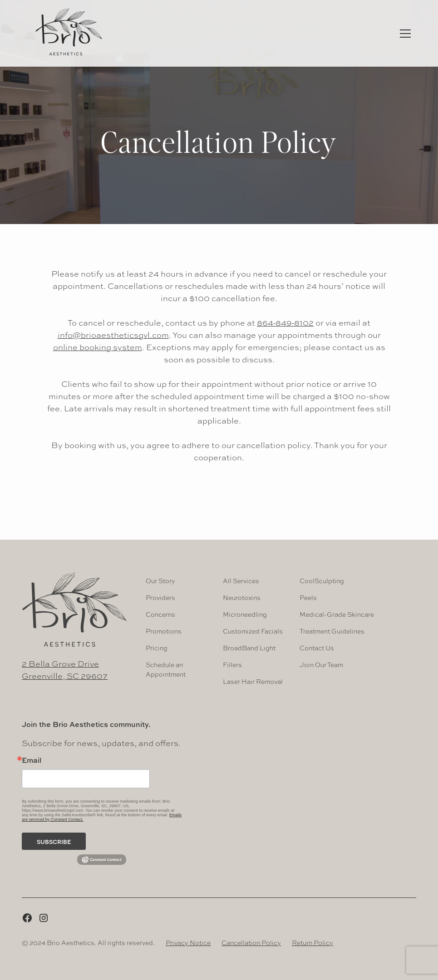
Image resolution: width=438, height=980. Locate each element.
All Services (241, 580)
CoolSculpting (322, 580)
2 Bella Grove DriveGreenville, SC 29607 (65, 670)
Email (32, 760)
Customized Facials (253, 631)
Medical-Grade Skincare (337, 614)
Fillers (232, 664)
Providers (160, 597)
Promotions (164, 631)
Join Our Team (321, 664)
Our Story (160, 580)
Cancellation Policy (251, 942)
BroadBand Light (249, 648)
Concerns (160, 614)
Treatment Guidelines (332, 631)
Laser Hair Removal (253, 681)
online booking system (98, 347)
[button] (405, 34)
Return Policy (313, 942)
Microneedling (245, 614)
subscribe (54, 841)
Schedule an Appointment (166, 669)
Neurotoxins (242, 597)
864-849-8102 (285, 322)
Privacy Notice (188, 942)
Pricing (157, 648)
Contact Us (317, 648)
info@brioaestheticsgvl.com (113, 335)
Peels (308, 597)
